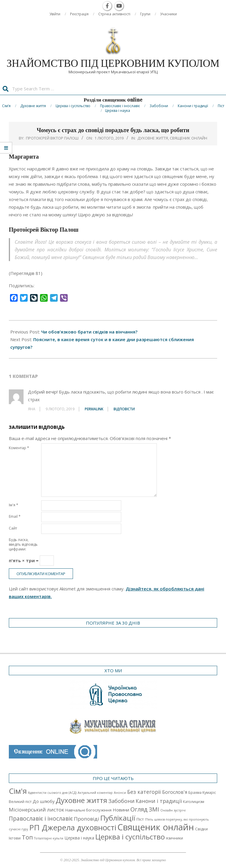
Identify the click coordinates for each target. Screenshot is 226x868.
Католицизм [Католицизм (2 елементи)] (194, 802)
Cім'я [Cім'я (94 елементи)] (18, 791)
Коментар (19, 448)
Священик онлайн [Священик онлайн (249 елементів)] (156, 827)
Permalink (94, 409)
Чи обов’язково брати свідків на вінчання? (89, 332)
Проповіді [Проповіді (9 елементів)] (87, 819)
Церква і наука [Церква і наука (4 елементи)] (79, 838)
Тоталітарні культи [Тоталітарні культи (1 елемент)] (49, 838)
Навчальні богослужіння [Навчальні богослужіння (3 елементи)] (88, 810)
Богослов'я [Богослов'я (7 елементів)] (175, 792)
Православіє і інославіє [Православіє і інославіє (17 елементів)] (41, 818)
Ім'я (14, 505)
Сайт (13, 528)
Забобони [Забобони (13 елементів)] (121, 801)
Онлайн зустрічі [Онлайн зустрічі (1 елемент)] (173, 810)
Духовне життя (153, 138)
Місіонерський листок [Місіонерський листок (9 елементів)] (36, 810)
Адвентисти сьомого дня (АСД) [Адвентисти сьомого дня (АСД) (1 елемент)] (52, 793)
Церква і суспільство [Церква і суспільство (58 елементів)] (130, 837)
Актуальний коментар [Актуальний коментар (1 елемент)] (95, 793)
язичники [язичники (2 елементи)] (175, 838)
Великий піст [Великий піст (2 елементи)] (20, 802)
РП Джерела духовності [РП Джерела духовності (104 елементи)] (73, 827)
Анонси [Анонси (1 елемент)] (120, 793)
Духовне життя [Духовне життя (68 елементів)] (81, 800)
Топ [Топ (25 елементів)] (27, 837)
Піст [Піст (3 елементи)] (140, 819)
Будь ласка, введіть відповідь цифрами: (23, 544)
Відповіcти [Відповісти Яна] (124, 409)
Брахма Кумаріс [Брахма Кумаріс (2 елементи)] (202, 793)
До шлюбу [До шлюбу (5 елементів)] (44, 801)
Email (15, 516)
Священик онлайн (188, 138)
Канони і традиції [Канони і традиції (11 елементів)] (159, 801)
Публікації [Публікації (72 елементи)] (118, 818)
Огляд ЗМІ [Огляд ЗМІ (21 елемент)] (145, 809)
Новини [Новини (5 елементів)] (121, 810)
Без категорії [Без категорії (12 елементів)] (144, 792)
